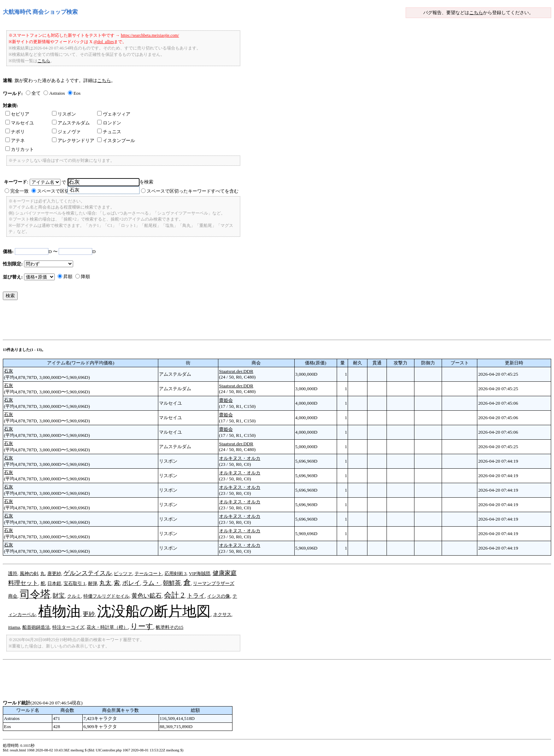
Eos (77, 93)
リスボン (64, 114)
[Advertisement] (131, 322)
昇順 (68, 277)
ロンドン (109, 123)
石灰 (8, 371)
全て (36, 93)
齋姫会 (226, 400)
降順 (86, 277)
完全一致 (19, 191)
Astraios (57, 93)
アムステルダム (71, 123)
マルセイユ (20, 123)
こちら (476, 13)
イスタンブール (116, 140)
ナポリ (15, 132)
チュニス (109, 132)
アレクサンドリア (73, 140)
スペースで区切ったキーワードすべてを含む (193, 191)
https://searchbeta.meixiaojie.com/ (150, 35)
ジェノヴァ (66, 132)
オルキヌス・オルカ (240, 458)
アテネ (15, 140)
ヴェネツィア (114, 114)
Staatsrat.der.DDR (236, 371)
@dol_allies (104, 42)
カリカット (20, 149)
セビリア (17, 114)
